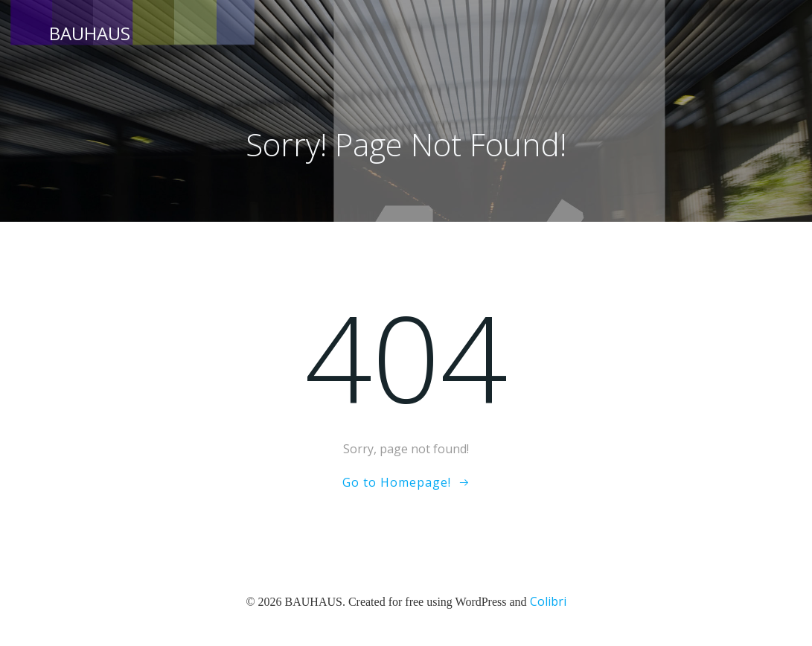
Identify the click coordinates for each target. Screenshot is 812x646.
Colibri (548, 601)
